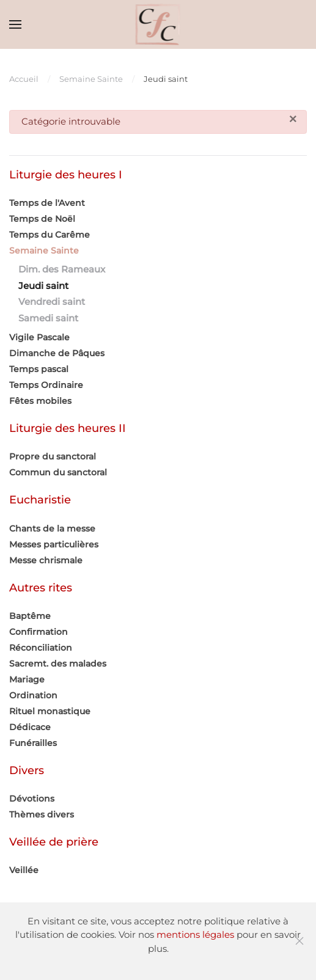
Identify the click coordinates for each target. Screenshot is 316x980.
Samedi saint (48, 318)
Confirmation (39, 632)
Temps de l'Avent (47, 203)
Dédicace (30, 727)
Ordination (33, 695)
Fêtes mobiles (40, 401)
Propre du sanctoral (53, 456)
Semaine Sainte (44, 250)
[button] (15, 24)
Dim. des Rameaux (62, 269)
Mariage (27, 679)
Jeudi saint (43, 286)
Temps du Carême (50, 235)
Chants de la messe (52, 528)
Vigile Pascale (39, 337)
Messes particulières (54, 544)
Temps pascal (39, 369)
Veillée (24, 870)
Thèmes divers (42, 814)
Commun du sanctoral (58, 472)
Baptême (30, 616)
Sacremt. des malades (58, 664)
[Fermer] (293, 119)
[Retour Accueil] (158, 24)
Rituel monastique (50, 711)
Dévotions (32, 799)
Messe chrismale (46, 560)
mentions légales (195, 934)
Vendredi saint (52, 302)
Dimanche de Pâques (57, 353)
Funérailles (33, 743)
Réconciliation (41, 648)
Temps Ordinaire (46, 385)
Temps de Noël (42, 219)
